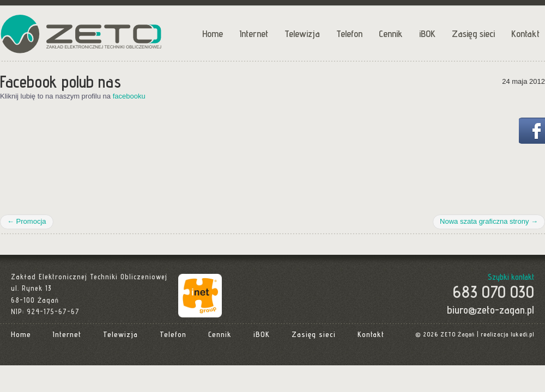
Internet (254, 33)
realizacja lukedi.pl (507, 334)
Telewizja (302, 33)
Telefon (349, 33)
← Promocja (27, 221)
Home (213, 33)
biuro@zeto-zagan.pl (491, 310)
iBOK (427, 33)
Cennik (391, 33)
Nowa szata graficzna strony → (489, 221)
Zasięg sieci (473, 33)
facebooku (129, 96)
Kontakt (525, 33)
